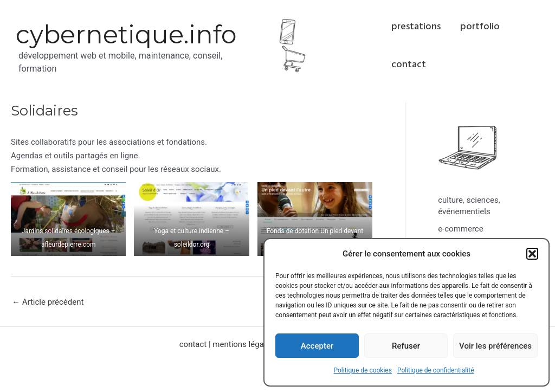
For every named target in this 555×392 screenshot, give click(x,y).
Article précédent (48, 302)
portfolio (480, 26)
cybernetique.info (126, 34)
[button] (532, 254)
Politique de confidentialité (436, 370)
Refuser (406, 346)
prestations (416, 26)
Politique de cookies (363, 370)
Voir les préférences (495, 346)
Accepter (317, 346)
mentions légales (243, 344)
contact (409, 64)
